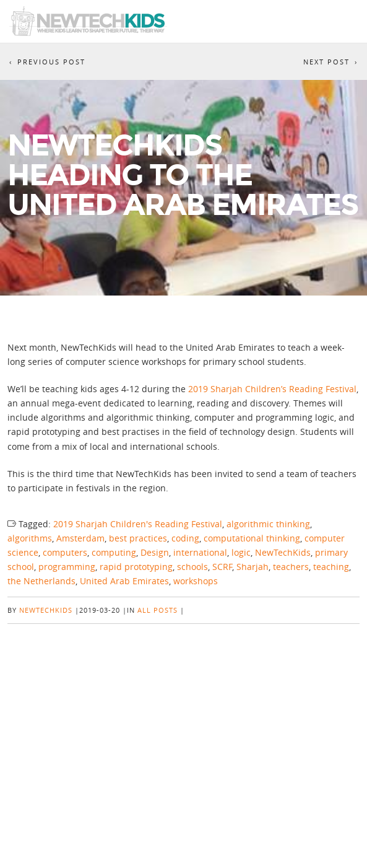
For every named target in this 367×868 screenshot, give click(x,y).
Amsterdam (80, 538)
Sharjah (253, 567)
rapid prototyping (136, 567)
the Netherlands (41, 581)
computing (114, 552)
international (200, 552)
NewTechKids (283, 552)
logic (241, 552)
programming (67, 567)
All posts (158, 610)
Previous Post (51, 62)
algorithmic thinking (268, 524)
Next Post (326, 62)
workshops (196, 581)
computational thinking (252, 538)
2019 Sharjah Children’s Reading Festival (272, 389)
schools (192, 567)
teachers (291, 567)
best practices (138, 538)
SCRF (222, 567)
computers (65, 552)
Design (155, 552)
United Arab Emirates (124, 581)
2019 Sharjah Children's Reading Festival (138, 524)
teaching (331, 567)
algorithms (30, 538)
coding (185, 538)
